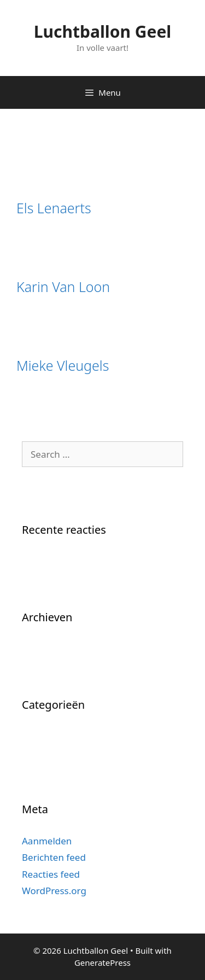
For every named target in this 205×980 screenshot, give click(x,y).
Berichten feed (54, 857)
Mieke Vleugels (63, 365)
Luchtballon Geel (103, 31)
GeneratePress (102, 962)
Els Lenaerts (54, 208)
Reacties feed (51, 874)
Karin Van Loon (63, 287)
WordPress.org (54, 891)
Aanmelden (47, 841)
